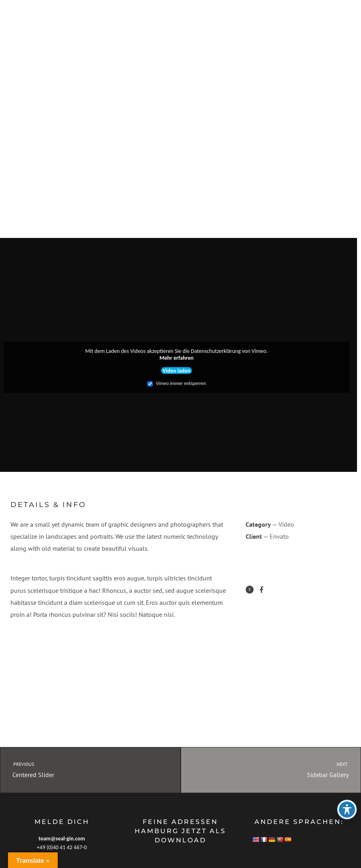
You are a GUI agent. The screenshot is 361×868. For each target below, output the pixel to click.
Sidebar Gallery (278, 769)
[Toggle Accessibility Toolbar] (347, 810)
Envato (279, 536)
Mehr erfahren (176, 358)
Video (286, 524)
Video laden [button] (176, 370)
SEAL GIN (24, 26)
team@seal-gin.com (62, 839)
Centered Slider (83, 769)
